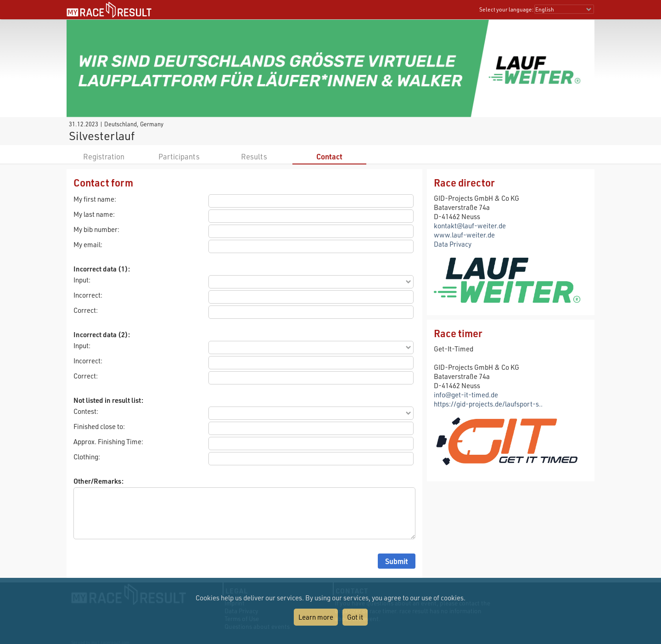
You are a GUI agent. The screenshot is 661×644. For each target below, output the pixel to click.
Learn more (316, 617)
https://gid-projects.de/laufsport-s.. (488, 404)
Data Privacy (453, 244)
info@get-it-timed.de (466, 395)
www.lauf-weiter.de (464, 235)
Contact (329, 156)
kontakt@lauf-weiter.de (470, 226)
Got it (355, 617)
